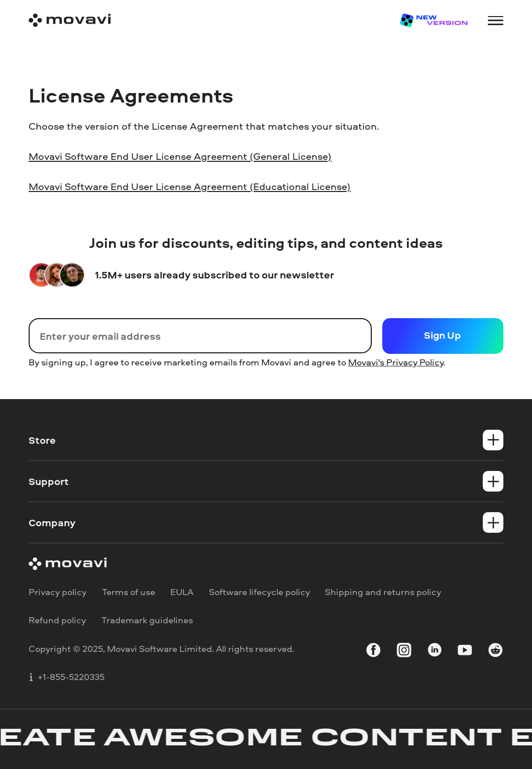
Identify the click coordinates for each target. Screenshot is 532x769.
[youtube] (465, 652)
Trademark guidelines (147, 620)
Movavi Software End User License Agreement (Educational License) (190, 186)
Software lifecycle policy (259, 592)
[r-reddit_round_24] (495, 652)
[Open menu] (495, 20)
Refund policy (57, 620)
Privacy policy (58, 592)
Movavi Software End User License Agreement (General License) (180, 156)
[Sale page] (433, 20)
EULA (182, 592)
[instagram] (404, 652)
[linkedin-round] (435, 652)
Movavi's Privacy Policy (396, 362)
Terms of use (129, 592)
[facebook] (373, 652)
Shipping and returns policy (383, 592)
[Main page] (70, 20)
